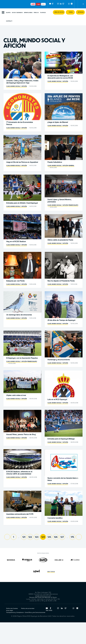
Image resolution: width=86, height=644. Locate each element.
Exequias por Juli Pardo (15, 281)
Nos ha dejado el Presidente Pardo (61, 281)
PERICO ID (36, 13)
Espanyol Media (28, 13)
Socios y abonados (17, 13)
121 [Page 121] (24, 537)
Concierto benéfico (55, 518)
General (71, 166)
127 (62, 537)
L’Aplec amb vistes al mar (16, 395)
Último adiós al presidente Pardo (60, 240)
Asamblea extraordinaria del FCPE (20, 514)
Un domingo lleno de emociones (19, 315)
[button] (59, 12)
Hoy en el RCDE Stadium (16, 242)
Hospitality (9, 21)
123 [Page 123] (37, 537)
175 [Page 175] (72, 537)
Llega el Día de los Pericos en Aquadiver (22, 162)
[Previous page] (7, 537)
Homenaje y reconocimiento (59, 360)
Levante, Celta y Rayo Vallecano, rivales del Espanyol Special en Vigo (22, 82)
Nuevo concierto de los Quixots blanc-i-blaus (63, 479)
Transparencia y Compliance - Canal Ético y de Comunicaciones (26, 612)
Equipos (8, 13)
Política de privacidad (28, 608)
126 (56, 537)
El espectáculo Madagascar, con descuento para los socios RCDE (60, 77)
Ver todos (51, 572)
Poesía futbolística (55, 162)
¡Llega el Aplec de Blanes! (58, 122)
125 (49, 537)
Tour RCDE (43, 13)
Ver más (49, 610)
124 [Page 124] (43, 537)
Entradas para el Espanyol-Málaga (61, 439)
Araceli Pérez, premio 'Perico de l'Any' (21, 435)
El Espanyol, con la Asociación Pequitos (22, 358)
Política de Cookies (12, 608)
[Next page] (79, 537)
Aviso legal (10, 610)
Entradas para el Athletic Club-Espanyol (22, 203)
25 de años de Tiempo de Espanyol (61, 320)
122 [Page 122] (30, 537)
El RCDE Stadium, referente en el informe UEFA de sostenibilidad (19, 473)
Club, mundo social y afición (17, 86)
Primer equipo (73, 205)
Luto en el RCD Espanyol (57, 399)
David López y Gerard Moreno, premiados (60, 201)
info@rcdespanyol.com (43, 596)
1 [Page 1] (13, 537)
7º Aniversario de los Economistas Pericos (20, 123)
